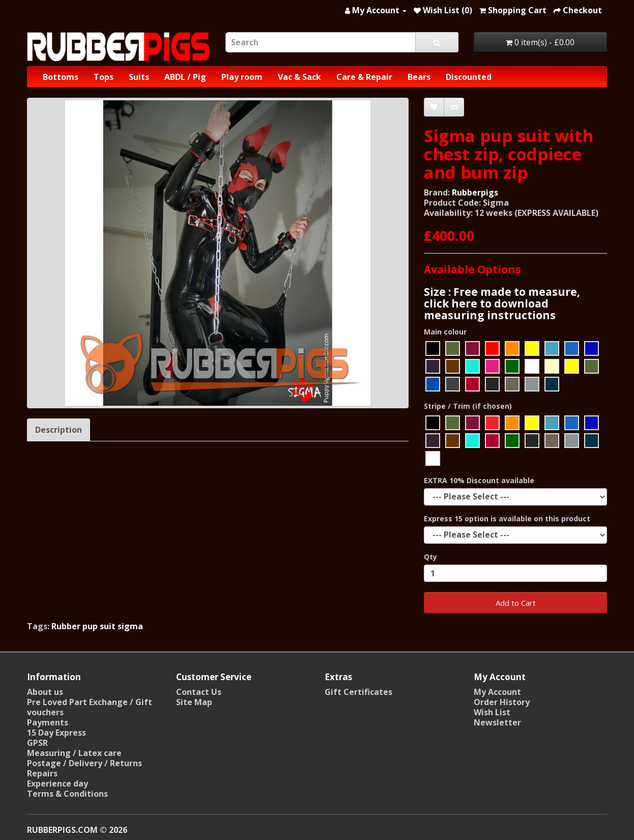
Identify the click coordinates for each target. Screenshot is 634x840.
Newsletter (497, 722)
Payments (48, 722)
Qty (430, 557)
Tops (104, 77)
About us (45, 692)
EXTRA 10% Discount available (479, 480)
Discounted (469, 77)
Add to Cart (516, 603)
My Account (497, 692)
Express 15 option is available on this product (507, 519)
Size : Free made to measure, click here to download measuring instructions (502, 303)
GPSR (37, 743)
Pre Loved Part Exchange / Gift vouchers (90, 707)
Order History (502, 702)
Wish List (492, 712)
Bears (419, 77)
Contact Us (199, 692)
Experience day (57, 783)
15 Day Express (56, 733)
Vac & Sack (299, 77)
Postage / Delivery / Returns (84, 763)
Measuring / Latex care (74, 753)
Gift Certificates (358, 692)
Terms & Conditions (67, 794)
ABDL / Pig (185, 77)
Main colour (445, 332)
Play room (242, 77)
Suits (139, 77)
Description (59, 430)
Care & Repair (364, 77)
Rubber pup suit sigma (97, 626)
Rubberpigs (475, 192)
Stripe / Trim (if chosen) (468, 406)
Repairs (42, 773)
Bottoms (61, 77)
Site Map (194, 702)
